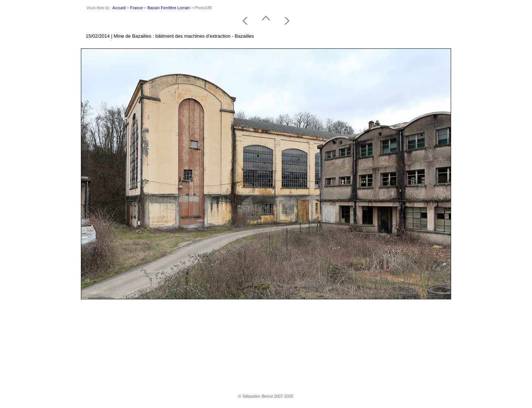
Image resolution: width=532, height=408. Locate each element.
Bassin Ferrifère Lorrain (169, 8)
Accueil (119, 8)
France (136, 8)
